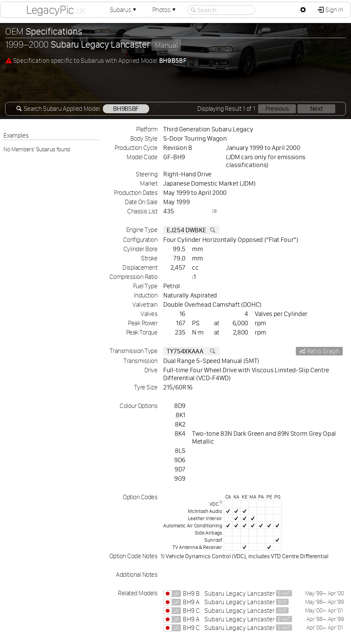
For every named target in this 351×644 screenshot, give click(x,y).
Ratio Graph (323, 351)
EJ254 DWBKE (191, 230)
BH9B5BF (126, 109)
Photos (165, 10)
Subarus (124, 10)
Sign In (333, 10)
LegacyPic (56, 10)
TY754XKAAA (191, 351)
